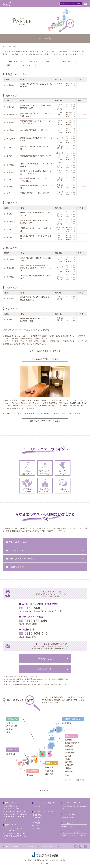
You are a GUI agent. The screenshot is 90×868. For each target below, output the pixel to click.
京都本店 (10, 268)
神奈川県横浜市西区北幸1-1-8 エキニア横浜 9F (36, 165)
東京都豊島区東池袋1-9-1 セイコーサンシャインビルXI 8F (36, 122)
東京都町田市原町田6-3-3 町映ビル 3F (36, 156)
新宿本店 (10, 107)
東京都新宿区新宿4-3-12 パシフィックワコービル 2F (36, 115)
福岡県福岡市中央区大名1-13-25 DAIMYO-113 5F (33, 320)
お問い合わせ (45, 669)
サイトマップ (63, 846)
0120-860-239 (34, 608)
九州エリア (27, 65)
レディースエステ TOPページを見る (45, 351)
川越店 (9, 180)
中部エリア (51, 61)
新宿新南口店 (12, 115)
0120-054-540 (34, 633)
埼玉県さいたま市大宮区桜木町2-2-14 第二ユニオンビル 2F (36, 173)
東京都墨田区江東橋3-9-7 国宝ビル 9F (36, 130)
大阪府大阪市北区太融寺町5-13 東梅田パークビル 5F (36, 259)
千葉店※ (69, 771)
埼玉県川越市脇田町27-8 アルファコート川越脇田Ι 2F (36, 180)
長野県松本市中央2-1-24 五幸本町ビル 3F (36, 230)
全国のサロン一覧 (68, 818)
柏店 (8, 193)
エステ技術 (37, 823)
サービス (36, 820)
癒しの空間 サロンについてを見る (45, 421)
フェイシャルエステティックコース (15, 814)
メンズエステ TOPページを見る (45, 359)
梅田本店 (10, 259)
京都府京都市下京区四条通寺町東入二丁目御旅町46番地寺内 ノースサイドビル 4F (36, 268)
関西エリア (67, 61)
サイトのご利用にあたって (47, 846)
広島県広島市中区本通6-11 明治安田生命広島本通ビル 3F (36, 299)
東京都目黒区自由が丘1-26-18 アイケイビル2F (36, 139)
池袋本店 (10, 122)
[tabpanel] (27, 468)
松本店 (9, 230)
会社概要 (7, 846)
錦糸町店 (10, 130)
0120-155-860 (33, 620)
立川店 (9, 148)
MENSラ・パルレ (68, 827)
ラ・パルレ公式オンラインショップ (74, 835)
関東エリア (34, 61)
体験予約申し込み (45, 658)
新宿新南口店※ (72, 743)
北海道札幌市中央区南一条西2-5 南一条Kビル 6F (36, 85)
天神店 (9, 320)
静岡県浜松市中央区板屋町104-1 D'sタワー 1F (36, 214)
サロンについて (38, 825)
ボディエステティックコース (13, 809)
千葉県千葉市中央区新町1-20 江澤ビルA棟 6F (36, 187)
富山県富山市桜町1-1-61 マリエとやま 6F (36, 237)
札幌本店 (10, 85)
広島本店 (10, 298)
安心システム (37, 815)
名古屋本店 (11, 222)
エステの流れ (37, 818)
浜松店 (9, 214)
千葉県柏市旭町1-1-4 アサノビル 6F (35, 193)
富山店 (9, 237)
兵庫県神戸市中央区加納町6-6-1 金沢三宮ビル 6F (36, 277)
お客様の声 (37, 828)
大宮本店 (10, 172)
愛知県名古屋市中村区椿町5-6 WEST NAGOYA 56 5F (35, 222)
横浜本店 (10, 165)
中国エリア (11, 65)
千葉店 (9, 187)
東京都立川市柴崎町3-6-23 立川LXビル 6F (36, 148)
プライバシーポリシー (29, 846)
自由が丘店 (11, 139)
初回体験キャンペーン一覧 (71, 3)
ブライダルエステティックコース (15, 811)
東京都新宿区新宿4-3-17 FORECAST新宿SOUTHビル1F (36, 107)
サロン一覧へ (45, 790)
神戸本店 (10, 277)
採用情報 (16, 846)
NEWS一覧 (36, 806)
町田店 (9, 156)
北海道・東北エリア (14, 61)
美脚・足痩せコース (10, 806)
